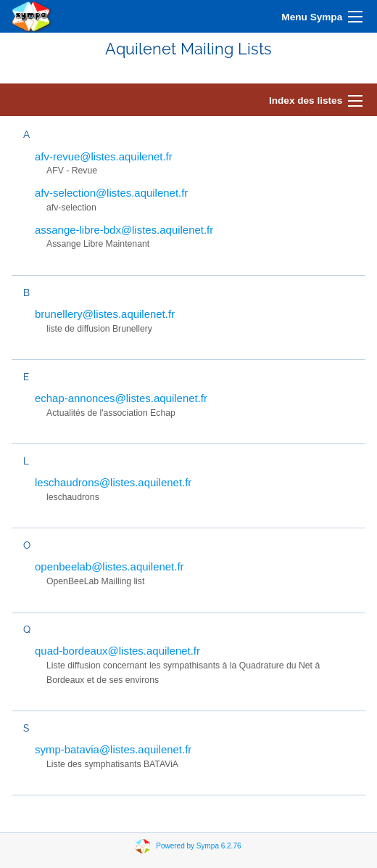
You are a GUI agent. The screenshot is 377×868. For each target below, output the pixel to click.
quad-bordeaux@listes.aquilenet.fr (117, 651)
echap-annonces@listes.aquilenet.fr (121, 398)
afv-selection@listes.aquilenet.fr (111, 193)
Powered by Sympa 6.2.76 (198, 846)
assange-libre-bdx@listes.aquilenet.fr (124, 230)
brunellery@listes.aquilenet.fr (105, 314)
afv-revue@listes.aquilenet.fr (104, 156)
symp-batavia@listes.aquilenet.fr (113, 749)
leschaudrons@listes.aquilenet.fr (113, 482)
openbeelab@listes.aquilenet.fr (109, 566)
